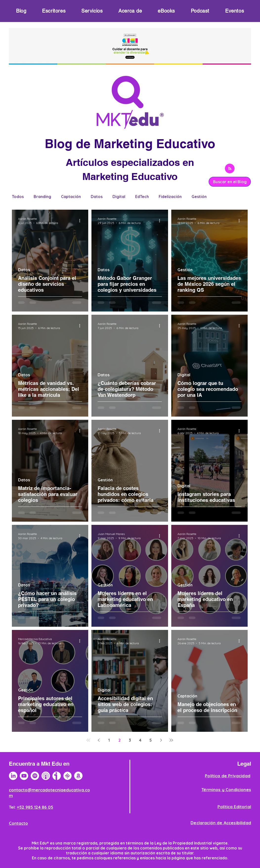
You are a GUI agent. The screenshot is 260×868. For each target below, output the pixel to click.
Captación (71, 197)
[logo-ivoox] (57, 776)
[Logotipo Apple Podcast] (46, 776)
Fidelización (170, 197)
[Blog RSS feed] (230, 169)
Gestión (199, 197)
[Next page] (161, 740)
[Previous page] (99, 740)
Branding (42, 197)
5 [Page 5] (151, 740)
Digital (119, 197)
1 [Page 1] (109, 740)
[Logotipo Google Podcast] (67, 776)
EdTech (142, 197)
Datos (97, 197)
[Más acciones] (81, 221)
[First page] (88, 740)
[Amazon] (78, 776)
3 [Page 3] (130, 740)
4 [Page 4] (140, 740)
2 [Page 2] (119, 740)
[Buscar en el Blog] (230, 182)
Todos (18, 197)
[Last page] (171, 740)
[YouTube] (24, 776)
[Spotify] (35, 776)
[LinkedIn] (13, 776)
